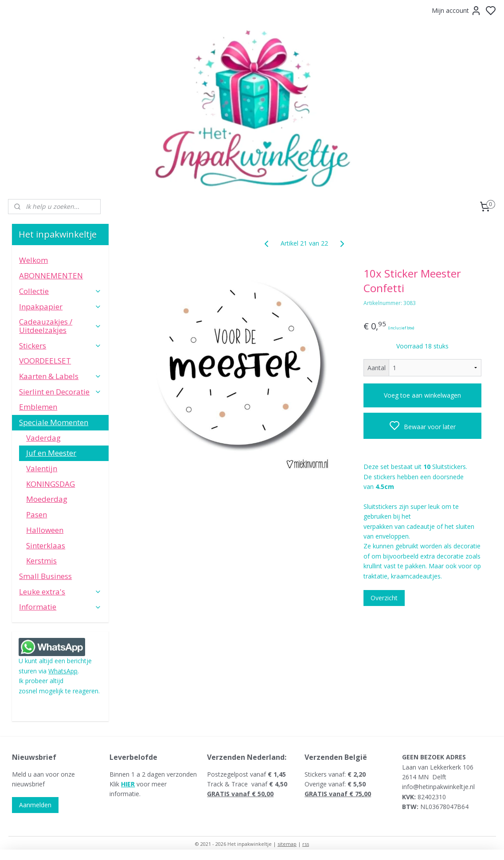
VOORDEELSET (45, 361)
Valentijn (42, 468)
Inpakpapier (60, 307)
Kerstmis (41, 561)
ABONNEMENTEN (51, 276)
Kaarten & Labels (60, 376)
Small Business (45, 576)
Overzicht (385, 598)
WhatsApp (63, 671)
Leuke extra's (60, 592)
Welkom (33, 260)
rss (306, 844)
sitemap (287, 844)
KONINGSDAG (51, 484)
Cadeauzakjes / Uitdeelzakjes (60, 326)
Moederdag (47, 499)
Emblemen (38, 407)
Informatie (60, 607)
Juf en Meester (51, 453)
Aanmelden (35, 805)
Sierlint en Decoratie (60, 392)
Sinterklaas (46, 545)
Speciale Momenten (60, 422)
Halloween (45, 530)
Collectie (60, 291)
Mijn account (457, 11)
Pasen (37, 514)
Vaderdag (43, 438)
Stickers (60, 346)
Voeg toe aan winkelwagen (422, 395)
